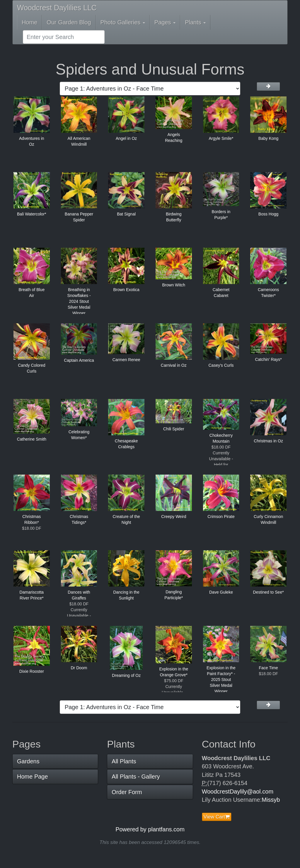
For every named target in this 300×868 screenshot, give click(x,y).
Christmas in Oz (268, 441)
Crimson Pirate (221, 517)
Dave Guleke (221, 592)
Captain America (79, 360)
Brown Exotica (126, 290)
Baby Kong (269, 138)
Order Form (127, 792)
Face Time (268, 668)
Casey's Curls (221, 365)
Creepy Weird (174, 517)
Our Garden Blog (69, 22)
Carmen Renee (126, 360)
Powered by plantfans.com (150, 829)
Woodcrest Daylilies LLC (57, 8)
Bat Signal (126, 214)
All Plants (124, 761)
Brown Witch (174, 285)
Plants (195, 22)
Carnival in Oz (174, 365)
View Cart (217, 817)
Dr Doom (79, 668)
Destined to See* (269, 592)
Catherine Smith (32, 439)
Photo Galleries (123, 22)
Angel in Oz (126, 138)
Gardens (28, 761)
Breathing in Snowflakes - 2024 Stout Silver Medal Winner (79, 301)
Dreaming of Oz (126, 675)
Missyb (271, 800)
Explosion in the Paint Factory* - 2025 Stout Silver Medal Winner (221, 680)
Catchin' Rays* (268, 359)
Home (29, 22)
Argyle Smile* (221, 138)
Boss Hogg (268, 214)
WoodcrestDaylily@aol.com (238, 791)
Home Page (33, 777)
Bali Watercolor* (32, 214)
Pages (165, 22)
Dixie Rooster (32, 671)
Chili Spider (174, 429)
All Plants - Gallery (136, 777)
